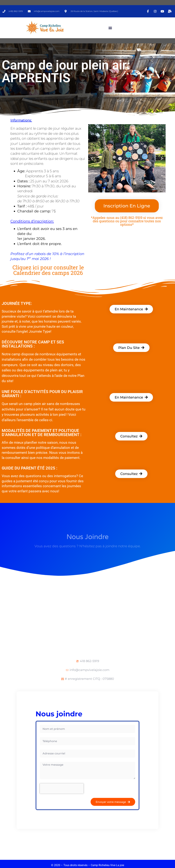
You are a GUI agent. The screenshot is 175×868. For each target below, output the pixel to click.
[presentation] (62, 789)
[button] (110, 28)
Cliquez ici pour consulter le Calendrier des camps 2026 (48, 270)
